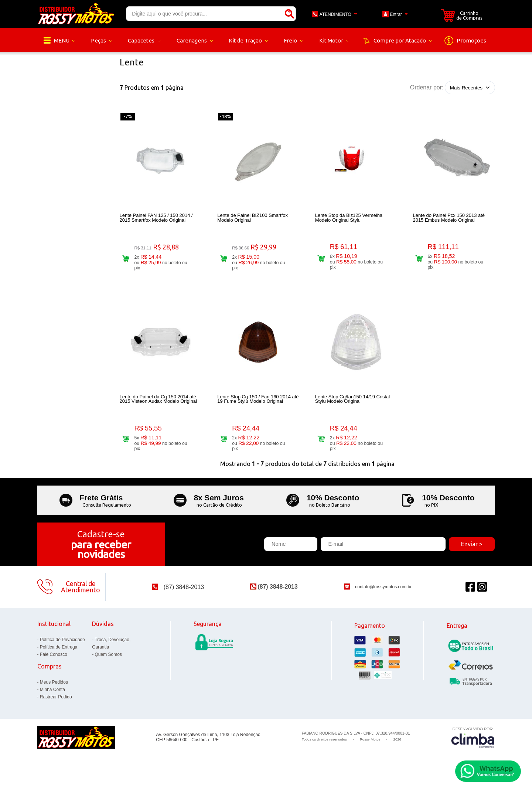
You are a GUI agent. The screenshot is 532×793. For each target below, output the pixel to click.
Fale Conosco (54, 662)
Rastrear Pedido (56, 704)
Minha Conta (52, 697)
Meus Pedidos (54, 690)
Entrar (396, 14)
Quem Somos (108, 662)
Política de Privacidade (62, 647)
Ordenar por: (427, 87)
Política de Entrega (59, 654)
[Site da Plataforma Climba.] (473, 745)
